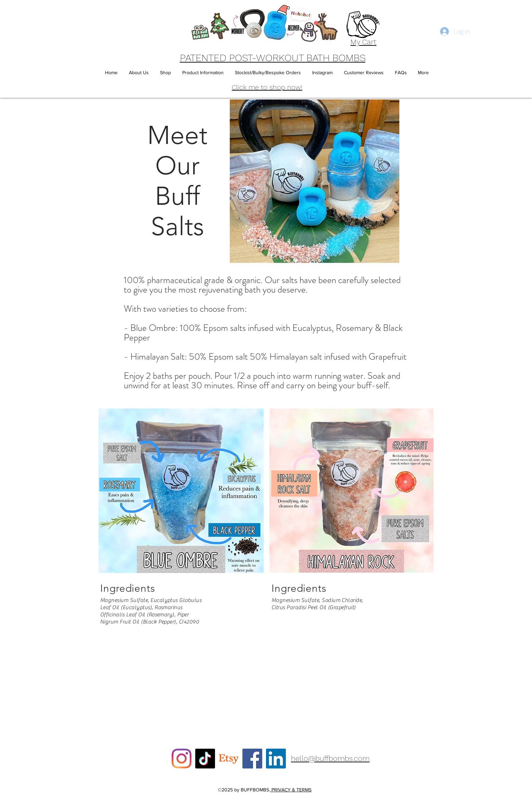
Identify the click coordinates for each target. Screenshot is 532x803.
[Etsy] (229, 759)
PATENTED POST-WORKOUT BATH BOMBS (273, 58)
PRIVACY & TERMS (291, 790)
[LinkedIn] (276, 759)
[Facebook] (252, 759)
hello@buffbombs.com (330, 758)
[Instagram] (182, 759)
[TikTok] (205, 759)
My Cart (363, 42)
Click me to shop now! (267, 87)
